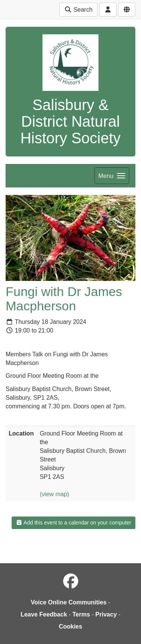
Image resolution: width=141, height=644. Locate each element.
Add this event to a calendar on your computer (74, 523)
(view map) (55, 494)
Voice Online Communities (69, 602)
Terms (81, 614)
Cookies (70, 626)
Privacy (106, 614)
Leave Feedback (44, 614)
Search (78, 10)
